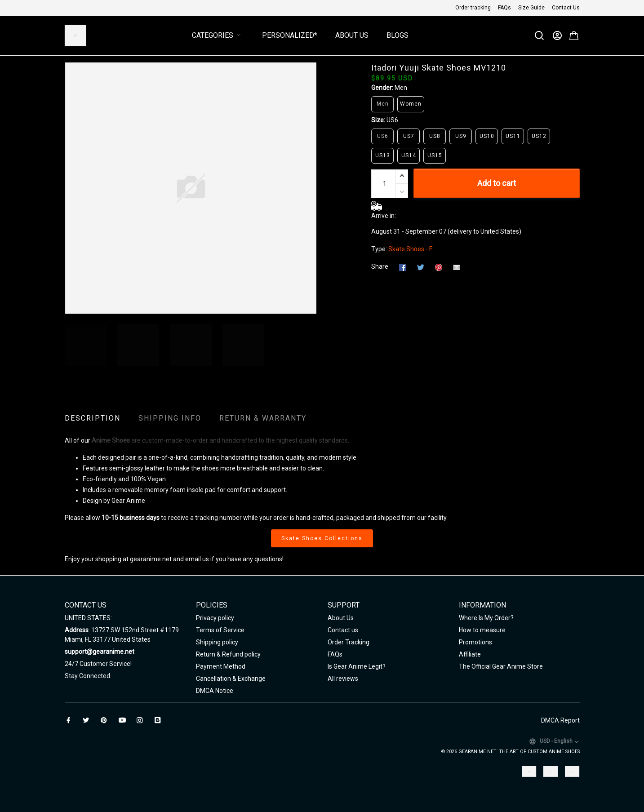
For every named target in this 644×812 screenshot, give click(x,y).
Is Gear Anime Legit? (357, 666)
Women (411, 104)
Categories (218, 35)
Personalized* (290, 35)
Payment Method (221, 666)
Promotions (475, 642)
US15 (435, 155)
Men (401, 88)
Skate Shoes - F (410, 249)
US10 (487, 136)
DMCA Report (560, 720)
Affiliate (470, 654)
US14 (409, 155)
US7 (409, 136)
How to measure (482, 630)
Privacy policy (215, 618)
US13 (383, 155)
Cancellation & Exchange (231, 679)
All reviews (343, 679)
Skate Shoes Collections (322, 538)
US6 (392, 120)
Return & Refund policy (228, 654)
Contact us (343, 630)
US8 (435, 136)
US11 (513, 136)
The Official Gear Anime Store (501, 666)
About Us (352, 35)
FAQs (504, 8)
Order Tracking (349, 642)
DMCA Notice (215, 691)
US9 (461, 136)
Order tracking (473, 8)
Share (380, 266)
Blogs (398, 35)
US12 (539, 136)
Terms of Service (220, 630)
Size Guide (531, 8)
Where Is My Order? (486, 618)
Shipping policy (217, 642)
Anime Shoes (111, 440)
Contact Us (566, 8)
